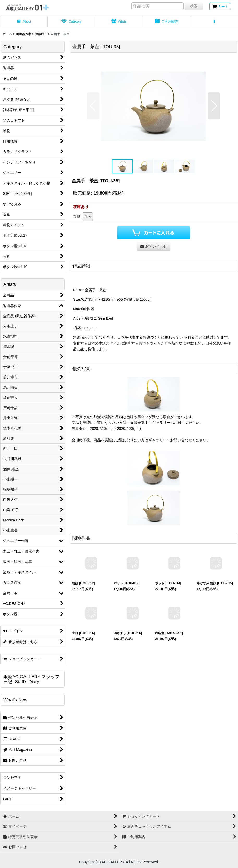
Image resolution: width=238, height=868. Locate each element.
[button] (214, 22)
